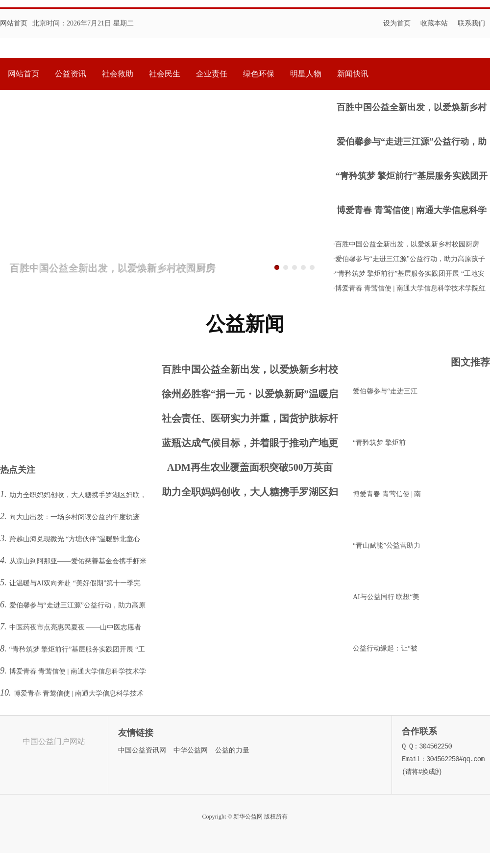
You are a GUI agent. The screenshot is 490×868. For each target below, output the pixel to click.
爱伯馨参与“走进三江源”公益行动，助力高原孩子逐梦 (412, 143)
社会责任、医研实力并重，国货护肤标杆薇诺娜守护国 (250, 421)
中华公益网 (191, 750)
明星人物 (306, 74)
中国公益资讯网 (142, 750)
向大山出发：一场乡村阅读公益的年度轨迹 (74, 517)
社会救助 (118, 74)
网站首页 (14, 23)
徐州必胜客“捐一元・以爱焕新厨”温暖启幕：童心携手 (250, 396)
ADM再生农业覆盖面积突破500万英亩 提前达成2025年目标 (250, 470)
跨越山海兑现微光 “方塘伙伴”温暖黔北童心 (75, 539)
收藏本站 (434, 23)
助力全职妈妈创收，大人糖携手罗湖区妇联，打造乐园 (250, 494)
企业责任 (212, 74)
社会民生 (165, 74)
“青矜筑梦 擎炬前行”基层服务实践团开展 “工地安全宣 (412, 177)
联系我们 (471, 23)
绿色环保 (259, 74)
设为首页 (397, 23)
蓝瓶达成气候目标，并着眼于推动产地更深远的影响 (250, 445)
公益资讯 (71, 74)
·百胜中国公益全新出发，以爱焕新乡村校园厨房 (406, 244)
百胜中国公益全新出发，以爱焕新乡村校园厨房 (412, 108)
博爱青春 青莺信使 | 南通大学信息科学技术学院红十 (411, 211)
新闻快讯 (353, 74)
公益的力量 (232, 750)
